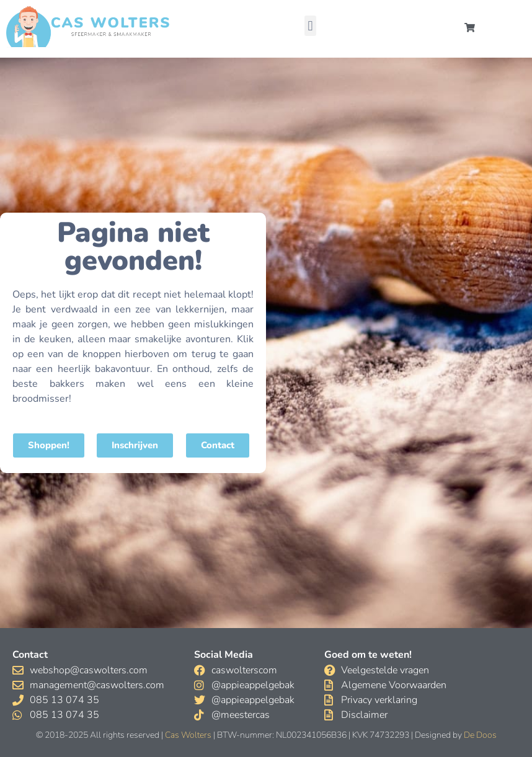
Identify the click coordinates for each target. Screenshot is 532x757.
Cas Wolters (188, 735)
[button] (310, 26)
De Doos (480, 735)
